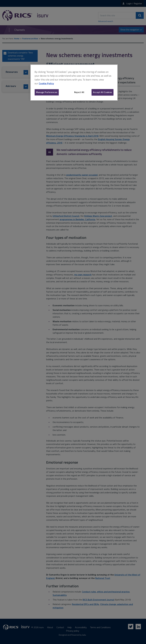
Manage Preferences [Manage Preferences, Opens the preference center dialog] (47, 92)
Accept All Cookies (103, 92)
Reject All (79, 92)
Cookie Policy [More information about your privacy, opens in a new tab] (46, 83)
